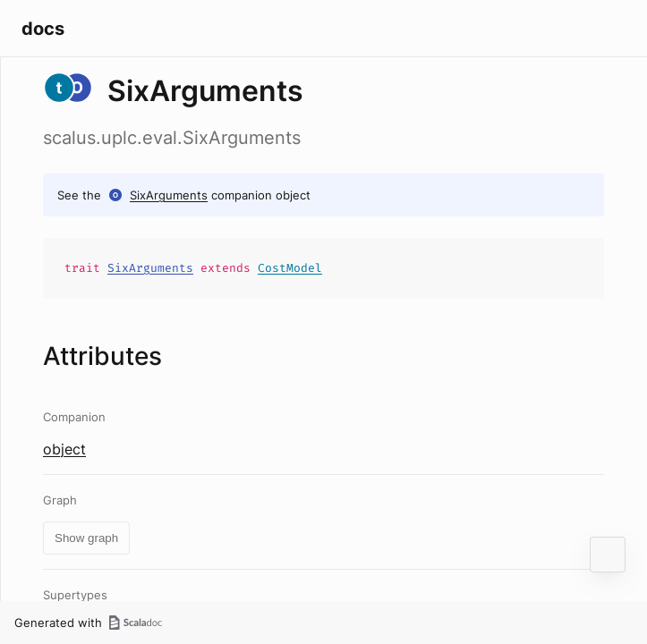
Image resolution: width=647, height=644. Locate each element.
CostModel (290, 268)
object (64, 449)
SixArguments (169, 195)
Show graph (86, 538)
